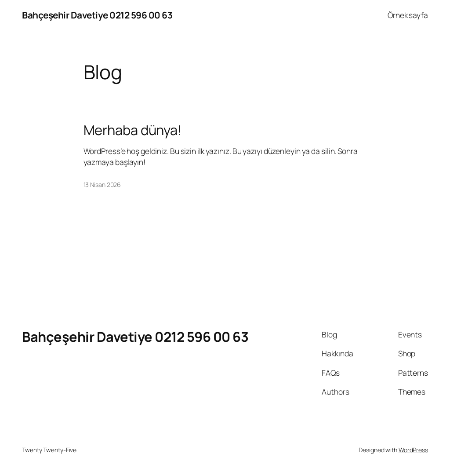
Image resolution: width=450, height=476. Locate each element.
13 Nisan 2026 (102, 185)
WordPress (413, 450)
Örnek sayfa (408, 15)
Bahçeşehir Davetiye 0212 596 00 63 (97, 15)
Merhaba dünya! (133, 130)
